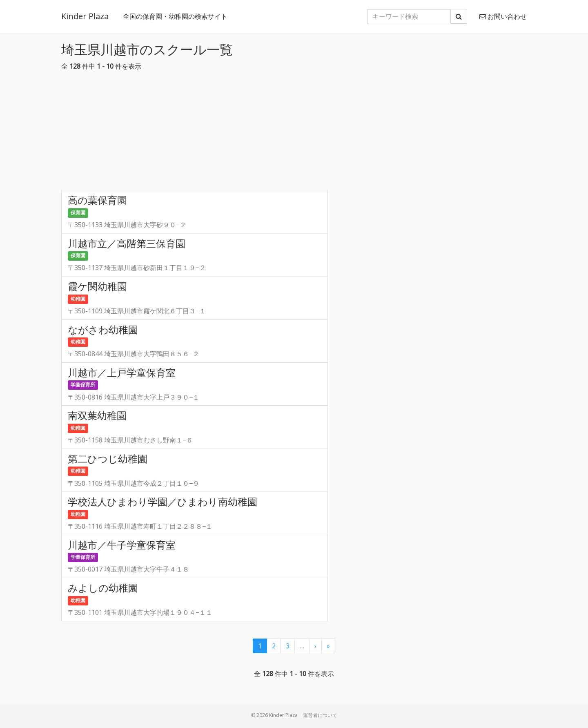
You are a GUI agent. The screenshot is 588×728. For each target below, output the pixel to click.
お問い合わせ (503, 16)
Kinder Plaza (85, 16)
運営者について (320, 715)
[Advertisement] (294, 133)
